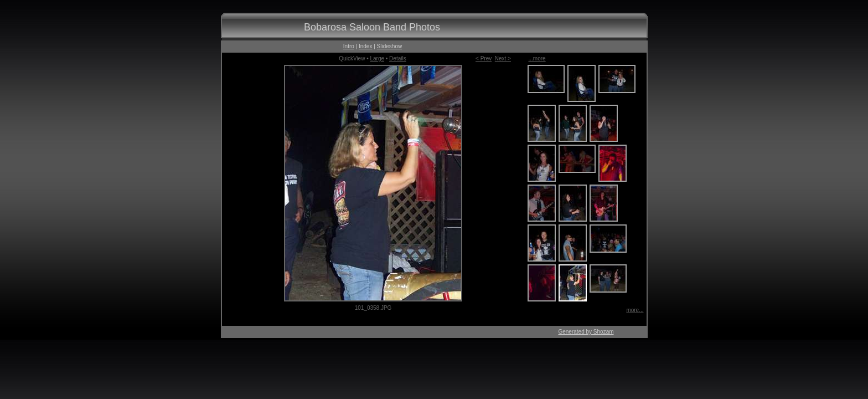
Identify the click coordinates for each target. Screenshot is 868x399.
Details (398, 58)
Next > (503, 58)
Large (377, 58)
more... (635, 310)
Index (365, 46)
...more (537, 58)
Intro (349, 46)
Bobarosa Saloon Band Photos (372, 27)
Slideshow (390, 46)
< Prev (484, 58)
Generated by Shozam (586, 332)
